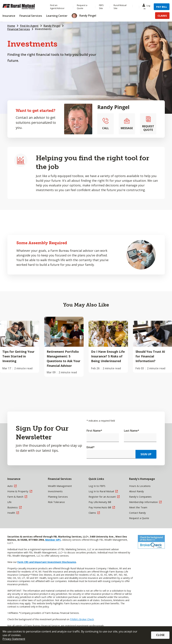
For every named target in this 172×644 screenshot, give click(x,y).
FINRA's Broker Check (82, 619)
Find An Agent (29, 26)
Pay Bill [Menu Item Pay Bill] (162, 7)
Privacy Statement (14, 639)
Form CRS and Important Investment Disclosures (47, 562)
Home (11, 26)
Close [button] (160, 635)
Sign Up (146, 454)
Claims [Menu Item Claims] (162, 16)
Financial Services (19, 29)
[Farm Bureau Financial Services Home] (23, 7)
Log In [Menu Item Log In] (147, 7)
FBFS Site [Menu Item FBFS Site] (101, 7)
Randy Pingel (52, 26)
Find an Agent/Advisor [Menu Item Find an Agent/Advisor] (57, 7)
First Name (94, 431)
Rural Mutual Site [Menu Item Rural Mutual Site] (120, 7)
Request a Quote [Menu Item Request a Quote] (82, 7)
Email (91, 447)
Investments (43, 29)
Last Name (132, 431)
